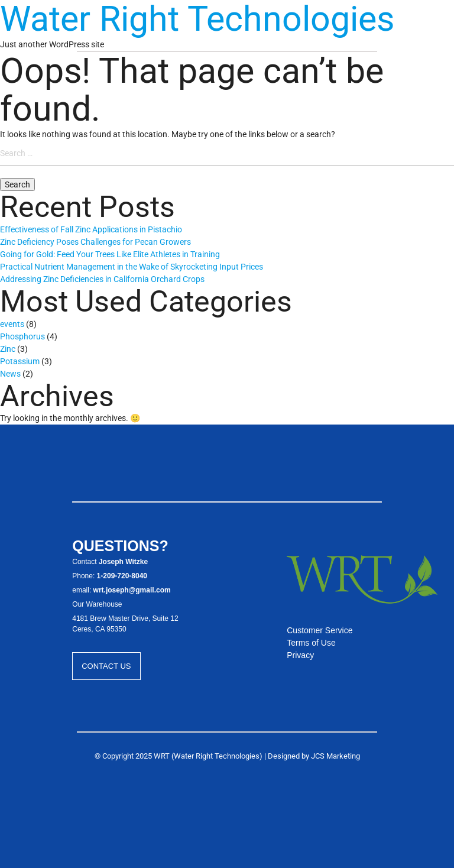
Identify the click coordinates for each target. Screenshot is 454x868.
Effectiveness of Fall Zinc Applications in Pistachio (91, 229)
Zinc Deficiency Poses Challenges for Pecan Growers (95, 242)
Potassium (20, 361)
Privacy (300, 655)
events (12, 324)
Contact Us (106, 666)
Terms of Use (311, 643)
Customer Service (320, 630)
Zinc (8, 349)
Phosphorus (22, 336)
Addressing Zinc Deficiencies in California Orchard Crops (102, 279)
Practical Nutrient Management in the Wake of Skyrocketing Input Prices (132, 267)
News (10, 374)
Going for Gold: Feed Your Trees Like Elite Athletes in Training (110, 254)
